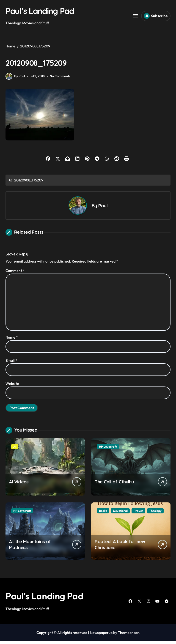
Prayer (138, 514)
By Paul (15, 79)
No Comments (60, 79)
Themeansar (128, 636)
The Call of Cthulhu (114, 485)
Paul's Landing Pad (45, 11)
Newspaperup (101, 636)
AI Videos (19, 485)
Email (11, 364)
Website (12, 387)
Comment (15, 274)
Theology (155, 514)
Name (12, 340)
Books (103, 514)
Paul (103, 209)
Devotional (120, 514)
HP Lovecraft (108, 450)
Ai (15, 450)
